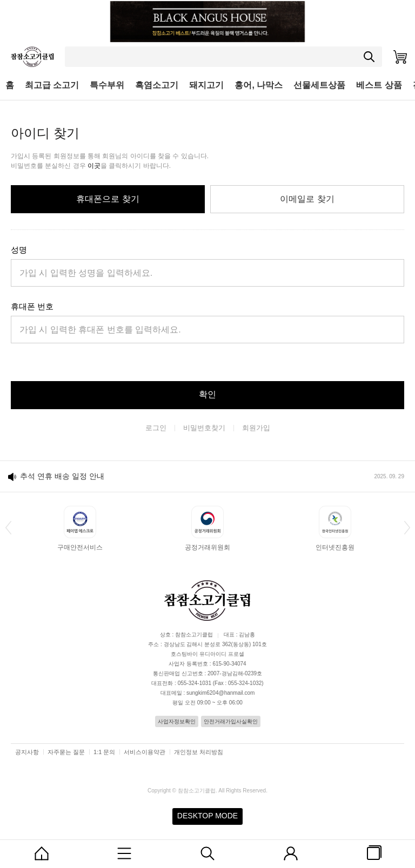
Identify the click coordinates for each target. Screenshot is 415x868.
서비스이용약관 (145, 752)
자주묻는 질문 (66, 752)
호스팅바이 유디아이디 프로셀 (207, 654)
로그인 (156, 428)
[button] (8, 527)
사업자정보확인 (177, 721)
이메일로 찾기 (307, 199)
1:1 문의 (104, 752)
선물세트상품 (319, 85)
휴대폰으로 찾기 (108, 199)
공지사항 (27, 752)
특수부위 (107, 85)
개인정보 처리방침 (199, 752)
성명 (19, 250)
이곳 (94, 166)
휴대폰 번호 (32, 306)
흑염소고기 (157, 85)
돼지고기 (206, 85)
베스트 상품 (379, 85)
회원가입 (256, 428)
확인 (207, 394)
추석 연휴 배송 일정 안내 (62, 476)
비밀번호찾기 (204, 428)
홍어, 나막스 (259, 85)
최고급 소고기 (52, 85)
